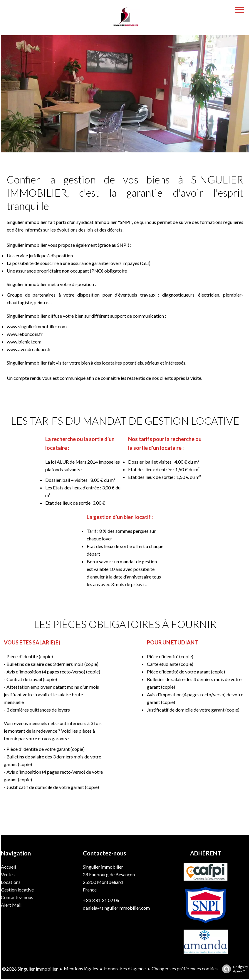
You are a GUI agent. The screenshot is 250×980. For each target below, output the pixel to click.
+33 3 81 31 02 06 (101, 900)
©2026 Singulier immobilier (30, 969)
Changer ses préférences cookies (185, 968)
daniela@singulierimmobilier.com (116, 908)
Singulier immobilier (103, 867)
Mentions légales (81, 968)
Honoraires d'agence (125, 968)
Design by (234, 969)
